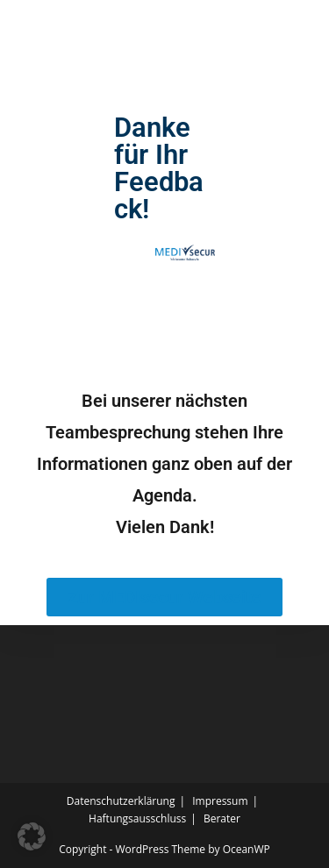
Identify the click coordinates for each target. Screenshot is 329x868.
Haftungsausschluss (137, 818)
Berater (222, 818)
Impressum (220, 801)
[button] (32, 836)
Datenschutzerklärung (121, 801)
